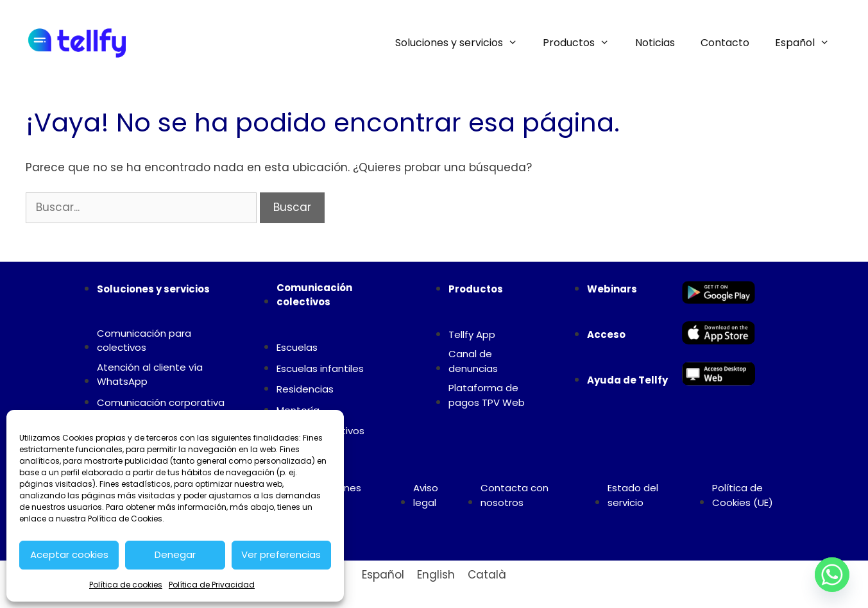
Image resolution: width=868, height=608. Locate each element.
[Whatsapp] (832, 575)
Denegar (175, 554)
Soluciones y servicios (463, 43)
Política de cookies (126, 585)
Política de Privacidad (212, 585)
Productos (583, 43)
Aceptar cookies (69, 554)
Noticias (655, 43)
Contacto (725, 43)
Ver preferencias (281, 554)
